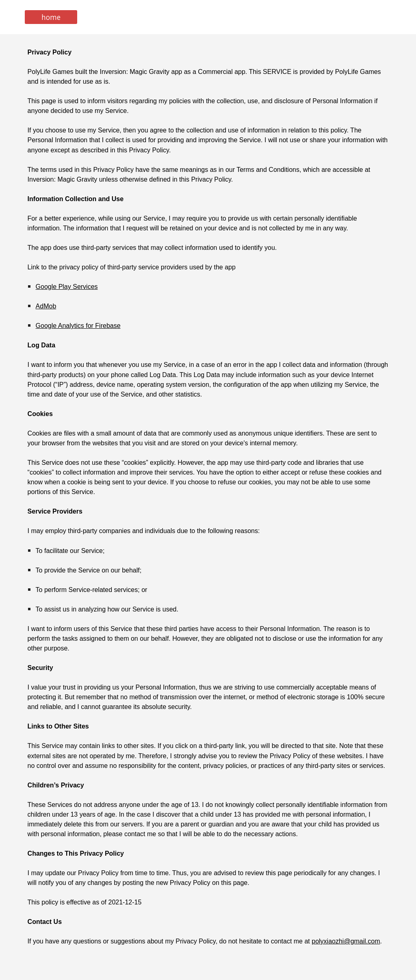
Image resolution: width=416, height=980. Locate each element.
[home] (51, 17)
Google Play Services (67, 287)
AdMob (46, 306)
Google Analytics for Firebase (78, 326)
